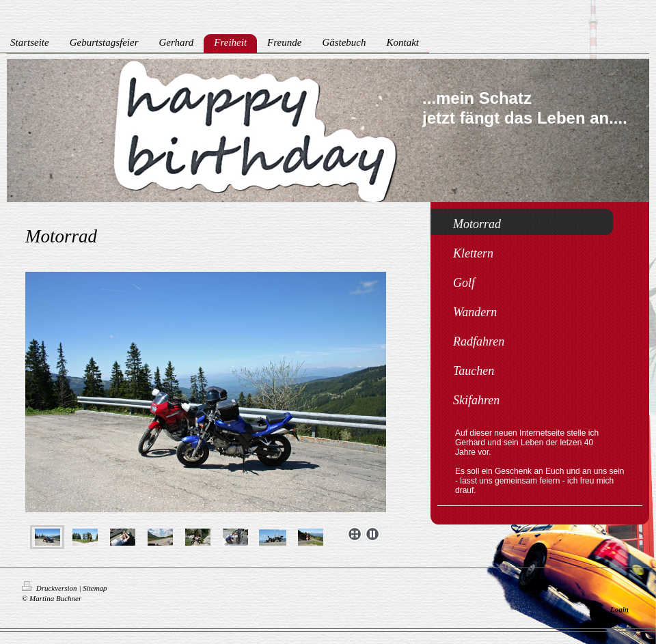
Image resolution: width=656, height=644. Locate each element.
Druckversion (50, 588)
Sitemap (95, 588)
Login (619, 609)
